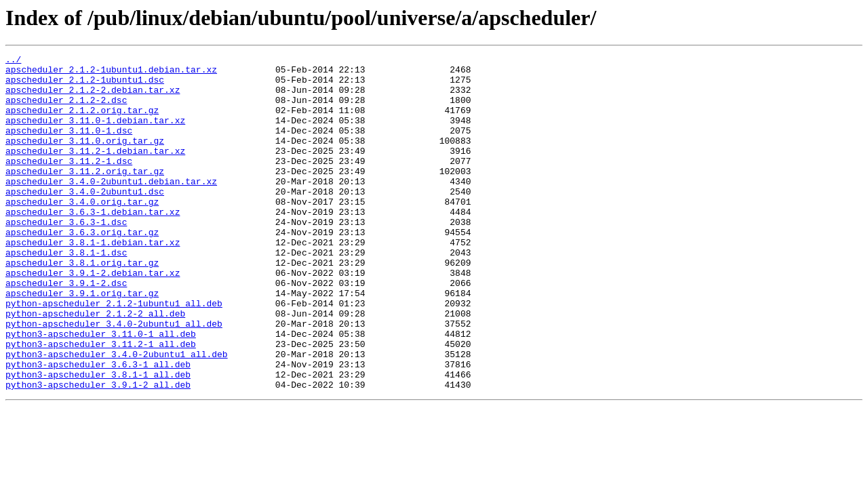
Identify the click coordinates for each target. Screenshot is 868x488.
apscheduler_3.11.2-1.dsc (69, 183)
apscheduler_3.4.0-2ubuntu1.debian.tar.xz (111, 207)
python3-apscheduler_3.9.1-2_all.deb (98, 451)
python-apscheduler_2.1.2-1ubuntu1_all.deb (114, 354)
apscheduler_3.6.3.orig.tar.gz (82, 268)
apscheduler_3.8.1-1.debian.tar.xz (93, 281)
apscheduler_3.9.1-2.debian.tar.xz (93, 317)
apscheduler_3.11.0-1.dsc (69, 146)
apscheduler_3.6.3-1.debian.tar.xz (93, 244)
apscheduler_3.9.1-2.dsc (66, 329)
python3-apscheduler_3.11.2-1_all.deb (101, 403)
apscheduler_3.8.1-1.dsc (66, 293)
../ (13, 61)
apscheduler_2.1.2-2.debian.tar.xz (93, 98)
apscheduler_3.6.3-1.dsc (66, 256)
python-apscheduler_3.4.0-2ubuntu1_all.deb (114, 378)
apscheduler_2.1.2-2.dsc (66, 110)
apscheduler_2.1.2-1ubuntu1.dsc (85, 85)
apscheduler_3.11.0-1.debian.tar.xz (95, 134)
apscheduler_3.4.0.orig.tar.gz (82, 232)
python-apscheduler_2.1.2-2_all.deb (95, 366)
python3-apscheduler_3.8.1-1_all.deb (98, 439)
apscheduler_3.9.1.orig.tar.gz (82, 342)
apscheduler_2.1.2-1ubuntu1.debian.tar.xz (111, 73)
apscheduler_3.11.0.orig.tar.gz (85, 159)
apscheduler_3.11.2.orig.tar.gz (85, 195)
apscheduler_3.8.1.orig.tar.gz (82, 305)
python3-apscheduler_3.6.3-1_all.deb (98, 427)
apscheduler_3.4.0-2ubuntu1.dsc (85, 220)
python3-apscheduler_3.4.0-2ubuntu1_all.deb (117, 415)
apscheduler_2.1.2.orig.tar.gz (82, 122)
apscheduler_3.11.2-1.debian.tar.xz (95, 171)
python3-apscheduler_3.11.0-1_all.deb (101, 390)
